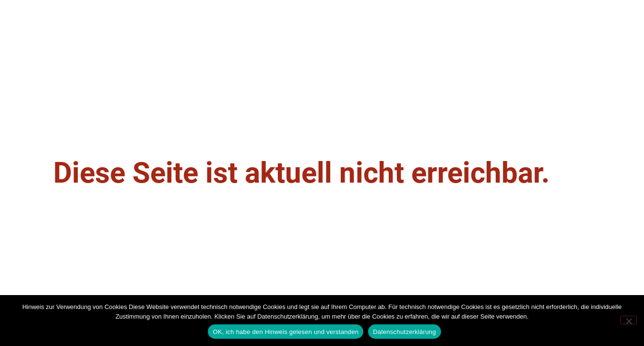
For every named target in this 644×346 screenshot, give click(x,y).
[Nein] (629, 320)
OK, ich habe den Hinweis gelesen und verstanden (286, 332)
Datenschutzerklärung (404, 332)
